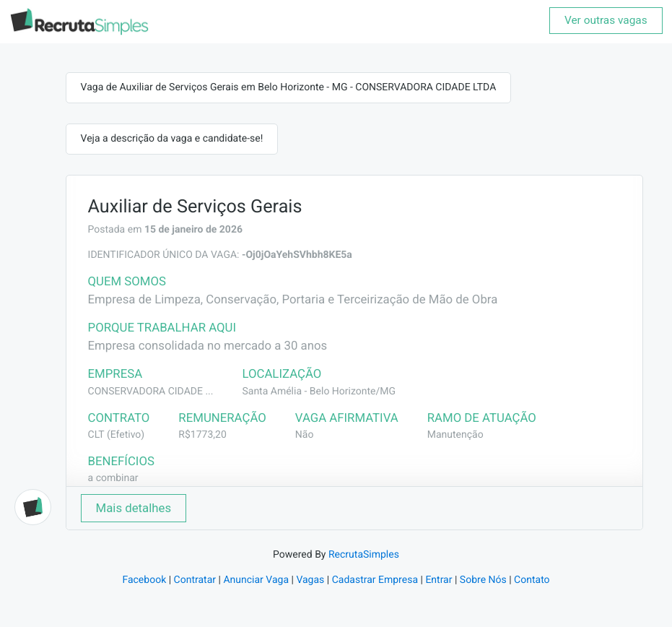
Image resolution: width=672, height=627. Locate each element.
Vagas (310, 580)
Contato (532, 580)
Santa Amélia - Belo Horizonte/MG (319, 392)
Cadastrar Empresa (375, 580)
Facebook (144, 580)
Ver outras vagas (606, 20)
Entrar (438, 580)
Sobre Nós (483, 580)
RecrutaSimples (364, 555)
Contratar (195, 580)
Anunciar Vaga (256, 580)
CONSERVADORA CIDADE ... (151, 392)
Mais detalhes (134, 508)
